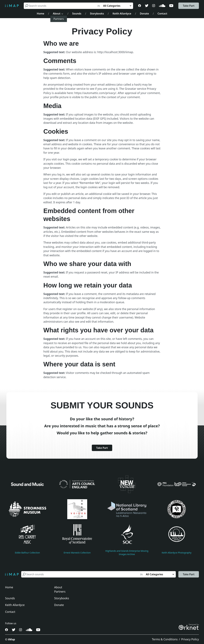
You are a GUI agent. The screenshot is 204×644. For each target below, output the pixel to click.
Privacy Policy (190, 639)
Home (41, 14)
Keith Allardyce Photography (177, 553)
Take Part (189, 6)
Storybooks (97, 14)
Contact (162, 14)
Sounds (77, 14)
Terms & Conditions (165, 639)
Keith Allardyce (122, 14)
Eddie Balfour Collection (27, 553)
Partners (60, 591)
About (57, 14)
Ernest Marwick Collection (77, 553)
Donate (144, 14)
